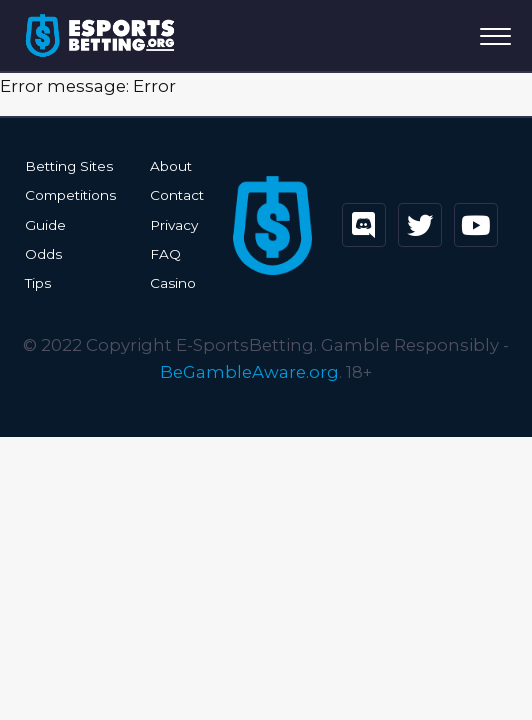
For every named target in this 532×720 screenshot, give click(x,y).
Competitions (70, 195)
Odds (43, 254)
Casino (173, 283)
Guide (45, 225)
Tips (38, 283)
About (171, 166)
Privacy (174, 225)
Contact (177, 195)
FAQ (165, 254)
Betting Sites (69, 166)
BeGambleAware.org (249, 372)
